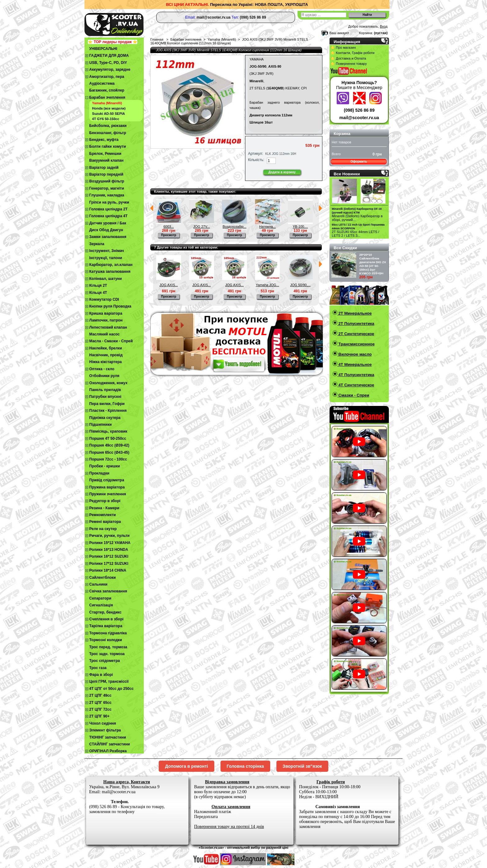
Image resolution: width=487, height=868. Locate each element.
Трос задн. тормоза (107, 654)
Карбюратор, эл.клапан (111, 265)
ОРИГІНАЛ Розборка (108, 751)
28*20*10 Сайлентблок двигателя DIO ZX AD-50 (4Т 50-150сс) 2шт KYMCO (373, 264)
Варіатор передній (106, 174)
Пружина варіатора (107, 487)
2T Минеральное (355, 313)
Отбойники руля (104, 376)
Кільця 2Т (98, 286)
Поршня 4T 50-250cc (108, 438)
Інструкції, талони (106, 258)
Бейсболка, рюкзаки (108, 126)
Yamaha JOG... (268, 285)
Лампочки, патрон (106, 320)
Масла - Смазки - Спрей (111, 341)
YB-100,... (300, 227)
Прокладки (99, 473)
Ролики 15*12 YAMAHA (110, 543)
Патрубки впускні (105, 397)
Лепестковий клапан (108, 327)
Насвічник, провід (106, 355)
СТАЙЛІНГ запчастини (109, 744)
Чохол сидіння (102, 723)
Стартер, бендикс (105, 612)
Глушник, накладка (107, 195)
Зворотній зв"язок (302, 766)
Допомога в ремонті (186, 766)
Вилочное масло (355, 354)
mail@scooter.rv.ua (359, 118)
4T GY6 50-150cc (105, 119)
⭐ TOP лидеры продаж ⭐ (113, 42)
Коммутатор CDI (104, 299)
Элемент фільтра (105, 730)
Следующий (320, 208)
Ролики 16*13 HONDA (109, 550)
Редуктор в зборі (105, 501)
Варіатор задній (104, 168)
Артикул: (256, 154)
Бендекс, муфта (104, 140)
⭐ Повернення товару (349, 64)
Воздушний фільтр (107, 181)
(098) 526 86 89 (359, 110)
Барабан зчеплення (107, 97)
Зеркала (97, 244)
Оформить (359, 162)
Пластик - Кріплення (108, 411)
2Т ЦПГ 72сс (100, 709)
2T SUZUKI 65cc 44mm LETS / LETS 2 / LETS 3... (355, 234)
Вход (384, 26)
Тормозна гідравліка (108, 633)
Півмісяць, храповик (108, 431)
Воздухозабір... (235, 227)
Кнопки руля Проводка (110, 306)
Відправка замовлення (227, 782)
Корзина (342, 134)
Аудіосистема (102, 83)
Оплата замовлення (231, 807)
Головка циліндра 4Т (108, 216)
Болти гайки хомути (107, 146)
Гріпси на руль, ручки (109, 202)
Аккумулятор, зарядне (110, 70)
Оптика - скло (102, 369)
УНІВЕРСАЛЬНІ (103, 49)
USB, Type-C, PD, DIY (108, 63)
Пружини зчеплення (108, 494)
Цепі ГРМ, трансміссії (109, 681)
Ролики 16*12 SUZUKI (109, 556)
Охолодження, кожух (108, 383)
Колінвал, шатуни (105, 279)
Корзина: (366, 33)
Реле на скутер (103, 529)
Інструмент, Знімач (106, 251)
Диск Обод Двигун (106, 230)
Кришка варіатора (106, 313)
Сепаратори (100, 598)
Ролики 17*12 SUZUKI (109, 564)
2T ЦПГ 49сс (100, 695)
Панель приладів (105, 390)
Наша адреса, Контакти (127, 782)
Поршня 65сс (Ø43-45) (109, 452)
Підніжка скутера (105, 418)
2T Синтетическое (356, 334)
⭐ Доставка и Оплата (348, 58)
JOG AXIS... (168, 285)
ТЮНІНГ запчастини (107, 737)
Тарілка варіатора (106, 626)
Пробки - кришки (105, 466)
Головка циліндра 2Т (108, 209)
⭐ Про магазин (343, 47)
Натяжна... (267, 227)
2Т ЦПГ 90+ (99, 716)
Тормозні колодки (105, 640)
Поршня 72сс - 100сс (108, 459)
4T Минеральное (355, 364)
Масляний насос (104, 334)
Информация (347, 42)
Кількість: (256, 160)
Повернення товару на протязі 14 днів (229, 827)
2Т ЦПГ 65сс (100, 703)
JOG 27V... (201, 227)
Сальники (98, 584)
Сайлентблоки (102, 578)
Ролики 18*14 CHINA (108, 570)
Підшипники (100, 425)
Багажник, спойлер (107, 90)
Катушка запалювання (110, 272)
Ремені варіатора (105, 522)
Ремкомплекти (102, 515)
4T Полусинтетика (356, 375)
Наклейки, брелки (105, 348)
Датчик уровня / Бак (108, 223)
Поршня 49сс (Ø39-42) (109, 445)
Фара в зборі (101, 675)
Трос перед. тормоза (108, 647)
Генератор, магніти (107, 188)
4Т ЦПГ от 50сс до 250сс (111, 689)
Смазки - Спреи (353, 395)
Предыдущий (152, 208)
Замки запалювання (108, 237)
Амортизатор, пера (107, 77)
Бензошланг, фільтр (108, 133)
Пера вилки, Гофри (107, 404)
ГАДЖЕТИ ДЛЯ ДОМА (109, 56)
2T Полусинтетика (356, 324)
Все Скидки (345, 248)
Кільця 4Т (98, 293)
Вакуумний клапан (106, 160)
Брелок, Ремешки (105, 154)
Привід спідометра (107, 480)
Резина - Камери (104, 508)
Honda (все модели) (109, 108)
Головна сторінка (245, 766)
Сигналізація (101, 605)
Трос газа (98, 668)
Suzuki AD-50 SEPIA (108, 114)
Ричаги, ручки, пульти (109, 536)
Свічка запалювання (108, 591)
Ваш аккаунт (339, 33)
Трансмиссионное (356, 344)
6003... (169, 227)
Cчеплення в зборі (106, 619)
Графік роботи (331, 782)
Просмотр (169, 235)
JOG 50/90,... (300, 285)
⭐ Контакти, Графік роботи (352, 53)
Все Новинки (347, 174)
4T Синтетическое (356, 385)
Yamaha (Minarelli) (107, 103)
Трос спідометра (105, 661)
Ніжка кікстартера (105, 362)
